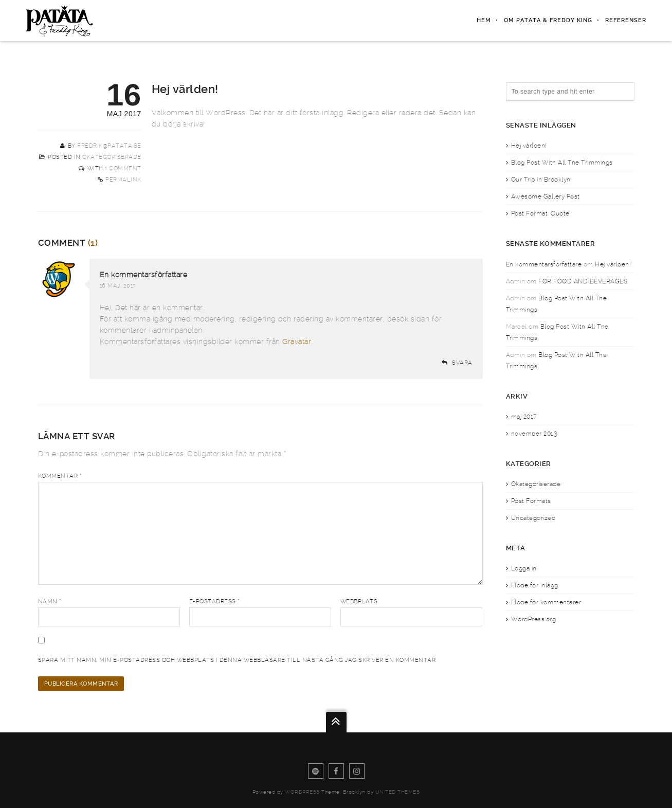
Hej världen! (529, 146)
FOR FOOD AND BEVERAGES (583, 281)
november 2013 (534, 434)
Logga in (524, 568)
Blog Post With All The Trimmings (562, 163)
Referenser (626, 20)
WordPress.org (534, 619)
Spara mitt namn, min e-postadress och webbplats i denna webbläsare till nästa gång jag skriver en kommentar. (238, 660)
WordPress (302, 792)
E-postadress (214, 601)
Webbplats (359, 601)
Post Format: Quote (540, 213)
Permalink (123, 180)
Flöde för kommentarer (546, 602)
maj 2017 (524, 417)
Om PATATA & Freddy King (548, 20)
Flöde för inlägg (535, 585)
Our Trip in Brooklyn (541, 179)
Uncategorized (533, 518)
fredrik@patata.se (109, 146)
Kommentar (60, 476)
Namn (50, 601)
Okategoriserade (112, 157)
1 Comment (123, 168)
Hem (484, 20)
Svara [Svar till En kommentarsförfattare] (462, 363)
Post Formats (531, 501)
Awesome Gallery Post (546, 196)
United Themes (398, 792)
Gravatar (297, 342)
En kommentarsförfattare (144, 275)
